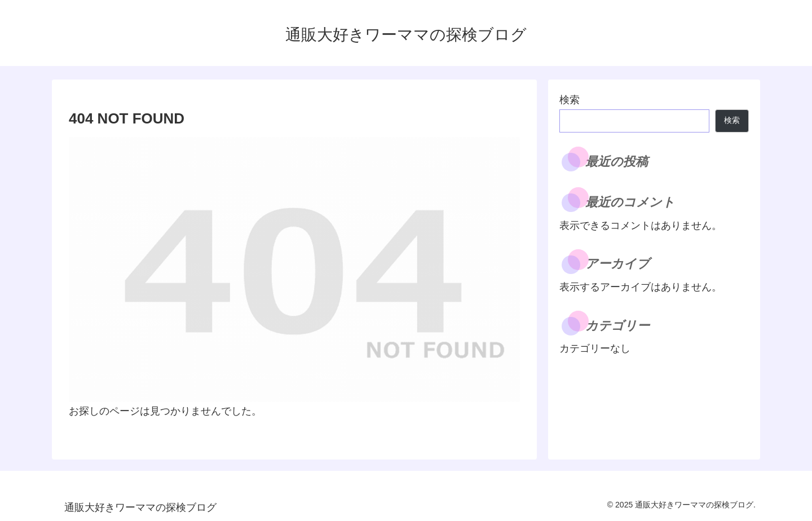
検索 (570, 100)
